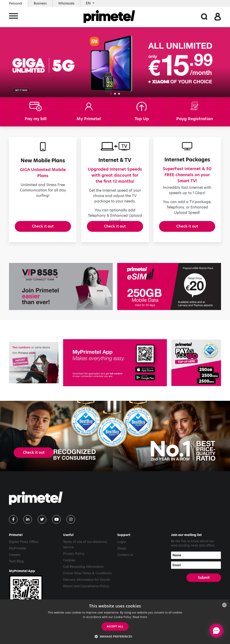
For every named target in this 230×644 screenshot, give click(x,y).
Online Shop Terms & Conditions (87, 581)
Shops (122, 556)
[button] (111, 94)
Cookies (69, 568)
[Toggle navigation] (13, 17)
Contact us (125, 562)
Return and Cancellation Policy (86, 594)
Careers (15, 562)
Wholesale (66, 3)
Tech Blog (16, 569)
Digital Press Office (24, 549)
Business (40, 3)
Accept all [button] (115, 626)
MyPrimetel (18, 556)
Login (122, 549)
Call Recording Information (83, 574)
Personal (16, 3)
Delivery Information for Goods (86, 587)
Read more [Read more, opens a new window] (140, 617)
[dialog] (115, 622)
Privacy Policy (74, 561)
